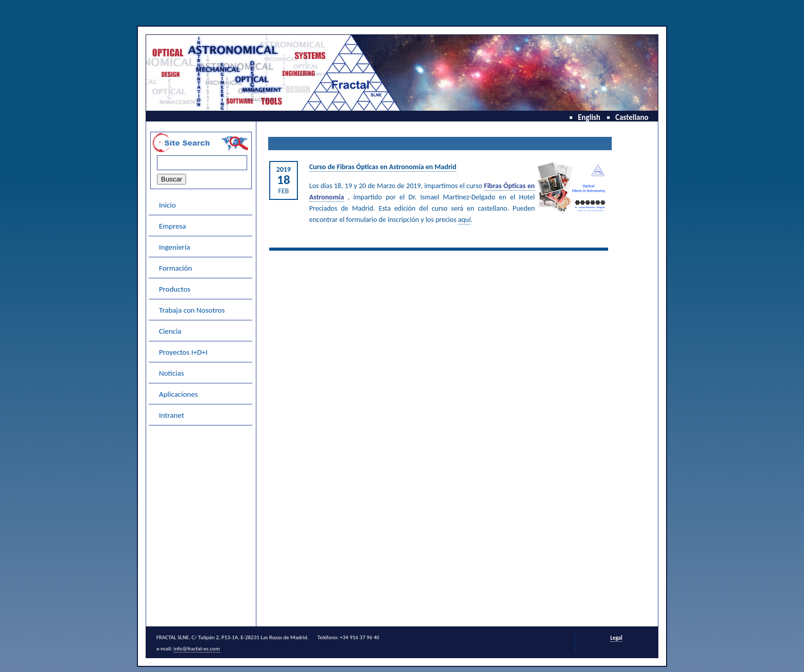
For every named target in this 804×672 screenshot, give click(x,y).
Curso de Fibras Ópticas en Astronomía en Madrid (383, 167)
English (589, 117)
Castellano (632, 117)
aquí (464, 220)
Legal (616, 638)
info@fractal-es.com (196, 649)
